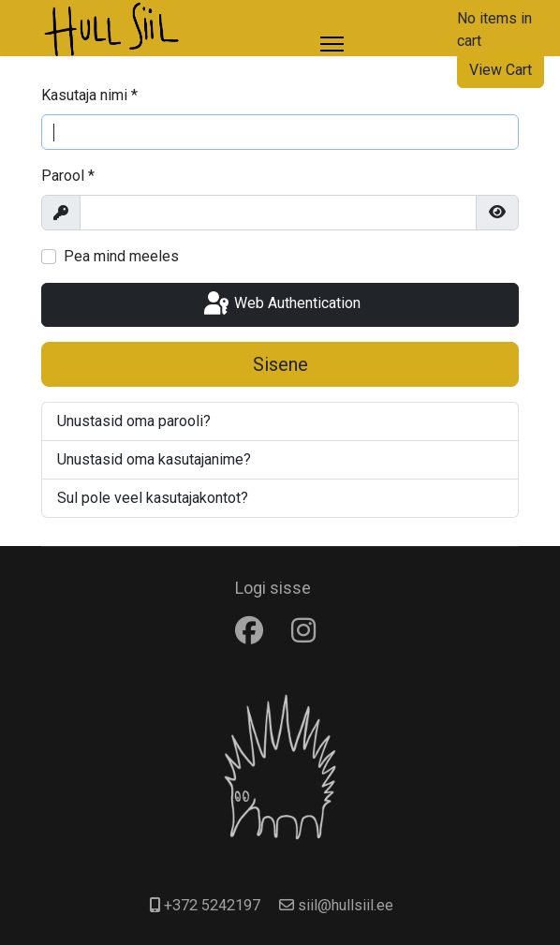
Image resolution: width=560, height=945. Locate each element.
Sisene (280, 364)
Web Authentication (280, 304)
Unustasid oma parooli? (134, 421)
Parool (68, 176)
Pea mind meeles (121, 256)
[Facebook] (254, 631)
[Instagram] (308, 631)
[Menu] (332, 44)
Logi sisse (273, 588)
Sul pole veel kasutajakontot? (153, 498)
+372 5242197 (212, 905)
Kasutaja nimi (89, 95)
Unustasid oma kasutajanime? (154, 459)
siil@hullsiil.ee (346, 905)
